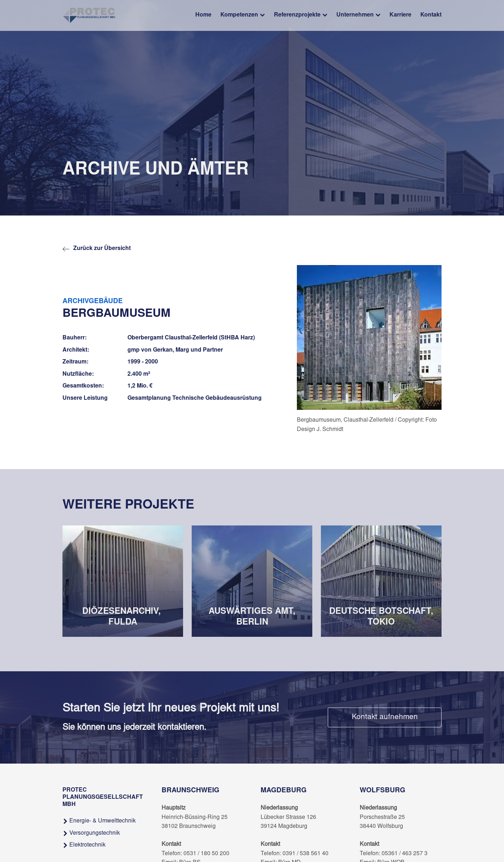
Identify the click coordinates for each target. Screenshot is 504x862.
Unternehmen (358, 16)
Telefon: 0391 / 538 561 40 (295, 854)
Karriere (400, 15)
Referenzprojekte (301, 16)
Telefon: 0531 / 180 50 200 (195, 854)
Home (203, 15)
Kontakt (431, 15)
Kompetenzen (243, 16)
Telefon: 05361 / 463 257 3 (394, 854)
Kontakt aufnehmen (385, 717)
